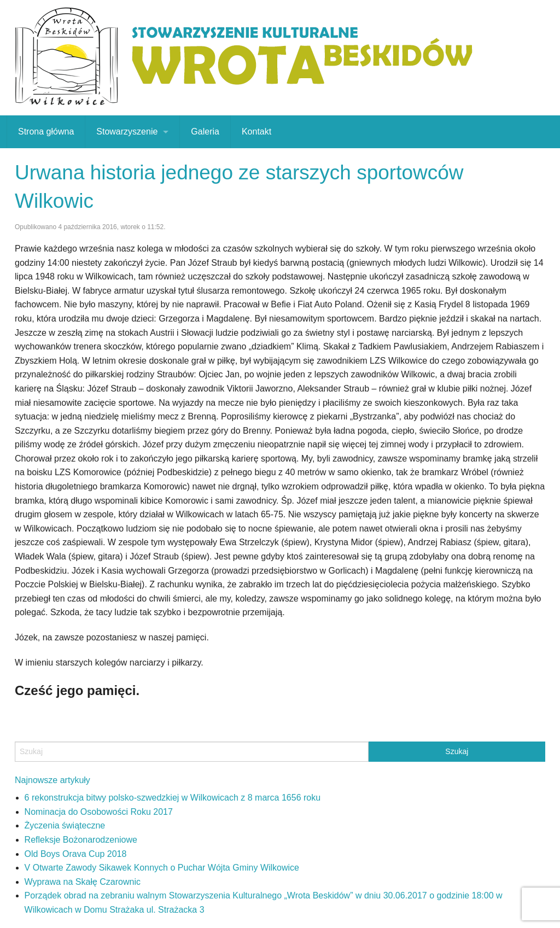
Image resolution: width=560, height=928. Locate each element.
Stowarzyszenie (127, 132)
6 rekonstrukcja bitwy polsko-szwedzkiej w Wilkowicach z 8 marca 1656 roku (173, 798)
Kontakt (256, 132)
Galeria (205, 132)
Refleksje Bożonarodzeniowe (81, 840)
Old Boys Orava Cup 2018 (76, 854)
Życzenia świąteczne (65, 825)
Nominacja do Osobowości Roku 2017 (99, 812)
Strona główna (46, 132)
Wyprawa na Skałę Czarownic (83, 882)
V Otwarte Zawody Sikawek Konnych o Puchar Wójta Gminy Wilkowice (162, 868)
